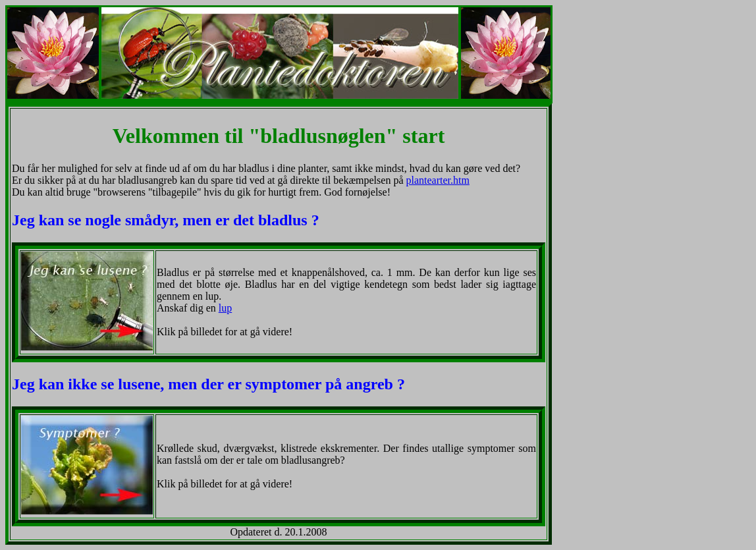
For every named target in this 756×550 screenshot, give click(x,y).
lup (225, 308)
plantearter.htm (437, 180)
